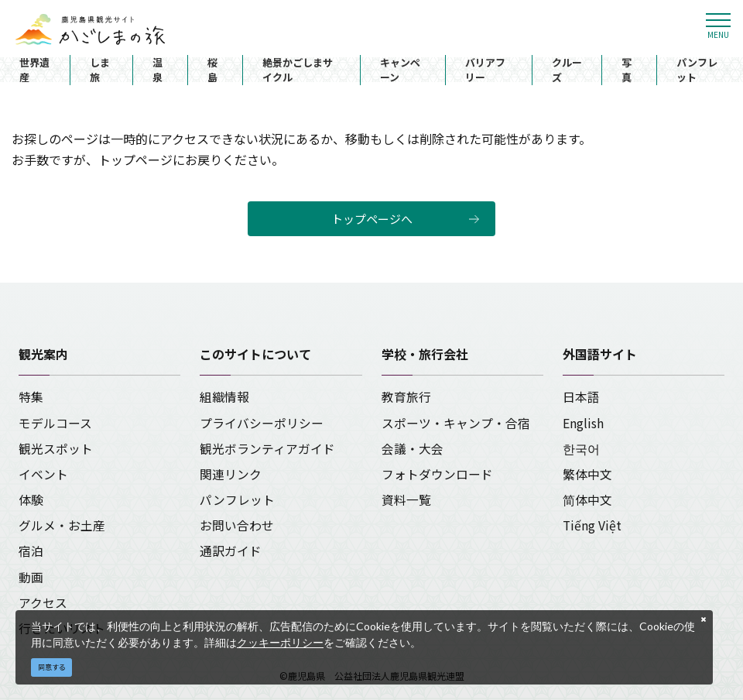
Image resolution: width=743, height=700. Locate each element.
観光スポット (56, 449)
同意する (52, 667)
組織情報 (224, 397)
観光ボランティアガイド (267, 449)
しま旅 (100, 70)
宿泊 (31, 551)
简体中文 (587, 500)
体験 (31, 500)
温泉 (158, 70)
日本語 (581, 397)
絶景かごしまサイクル (298, 70)
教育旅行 (406, 397)
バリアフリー (485, 70)
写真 (627, 70)
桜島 (212, 70)
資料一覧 (406, 500)
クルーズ (567, 70)
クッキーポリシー (280, 642)
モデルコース (55, 423)
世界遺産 (34, 70)
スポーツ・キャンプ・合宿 (456, 423)
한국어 (581, 449)
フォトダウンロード (437, 474)
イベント (43, 474)
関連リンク (231, 474)
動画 (31, 577)
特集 (31, 397)
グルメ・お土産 (62, 525)
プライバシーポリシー (262, 423)
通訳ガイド (231, 551)
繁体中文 (587, 474)
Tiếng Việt (592, 525)
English (583, 423)
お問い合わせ (237, 525)
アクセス (43, 603)
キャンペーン (400, 70)
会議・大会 (413, 449)
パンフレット (697, 70)
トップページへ (372, 219)
